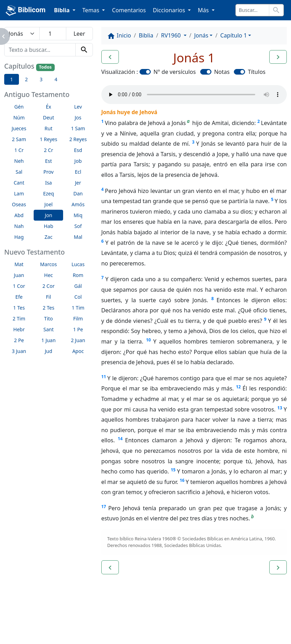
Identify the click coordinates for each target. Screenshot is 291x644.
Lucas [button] (78, 264)
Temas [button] (92, 10)
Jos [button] (78, 117)
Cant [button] (19, 183)
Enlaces (22, 621)
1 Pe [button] (78, 329)
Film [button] (78, 318)
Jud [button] (49, 351)
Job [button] (78, 161)
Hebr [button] (19, 329)
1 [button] (12, 79)
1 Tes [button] (19, 308)
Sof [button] (78, 226)
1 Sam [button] (78, 128)
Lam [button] (19, 193)
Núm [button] (19, 117)
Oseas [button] (19, 204)
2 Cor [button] (49, 286)
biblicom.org (34, 632)
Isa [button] (49, 183)
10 (148, 340)
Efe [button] (19, 297)
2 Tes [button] (49, 308)
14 (120, 439)
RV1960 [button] (171, 35)
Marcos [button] (48, 264)
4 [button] (56, 79)
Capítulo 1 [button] (234, 35)
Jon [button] (49, 215)
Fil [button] (49, 297)
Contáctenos (107, 621)
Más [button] (204, 10)
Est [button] (49, 161)
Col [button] (78, 297)
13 (280, 408)
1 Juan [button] (49, 340)
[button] (110, 57)
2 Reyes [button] (78, 139)
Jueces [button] (19, 128)
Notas (222, 72)
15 (173, 470)
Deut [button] (48, 117)
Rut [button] (48, 128)
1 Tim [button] (78, 308)
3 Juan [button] (19, 351)
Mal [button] (78, 237)
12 (238, 387)
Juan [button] (19, 275)
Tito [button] (49, 318)
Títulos (257, 72)
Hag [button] (19, 237)
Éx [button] (49, 107)
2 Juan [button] (78, 340)
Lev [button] (78, 107)
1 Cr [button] (19, 150)
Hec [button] (49, 275)
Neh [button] (19, 161)
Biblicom (26, 11)
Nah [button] (19, 226)
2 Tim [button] (19, 318)
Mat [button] (19, 264)
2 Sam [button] (19, 139)
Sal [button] (19, 172)
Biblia (146, 35)
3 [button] (41, 79)
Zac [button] (49, 237)
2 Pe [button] (19, 340)
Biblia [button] (63, 10)
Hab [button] (49, 226)
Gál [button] (78, 286)
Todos (45, 67)
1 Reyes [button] (48, 139)
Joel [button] (48, 204)
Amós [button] (78, 204)
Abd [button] (19, 215)
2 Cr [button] (48, 150)
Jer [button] (78, 183)
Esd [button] (78, 150)
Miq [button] (78, 215)
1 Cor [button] (19, 286)
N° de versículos (175, 72)
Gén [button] (19, 107)
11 (104, 377)
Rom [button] (78, 275)
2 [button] (26, 79)
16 (182, 480)
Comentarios (129, 10)
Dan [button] (78, 193)
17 (104, 507)
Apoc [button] (78, 351)
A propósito (61, 621)
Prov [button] (49, 172)
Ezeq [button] (49, 193)
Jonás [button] (201, 35)
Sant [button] (49, 329)
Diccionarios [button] (170, 10)
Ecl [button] (78, 172)
